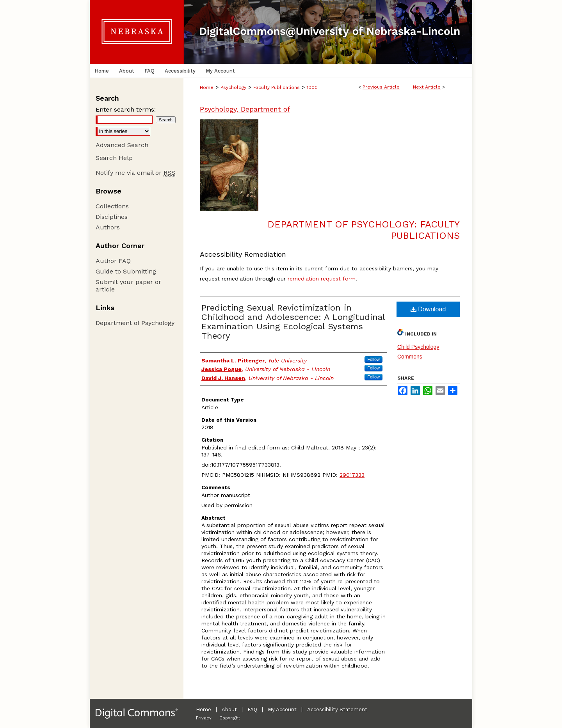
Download (428, 309)
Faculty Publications (277, 87)
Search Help (114, 158)
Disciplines (112, 217)
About (229, 709)
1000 (312, 87)
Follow (373, 359)
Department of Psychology (135, 323)
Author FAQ (113, 261)
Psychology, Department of (245, 109)
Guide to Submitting (126, 271)
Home (207, 87)
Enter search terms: (126, 109)
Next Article (427, 87)
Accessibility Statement (337, 709)
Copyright (230, 718)
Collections (112, 206)
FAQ (252, 709)
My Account (282, 709)
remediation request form (322, 279)
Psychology (233, 87)
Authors (108, 227)
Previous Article (381, 87)
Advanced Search (122, 145)
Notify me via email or (135, 173)
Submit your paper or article (128, 286)
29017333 (352, 475)
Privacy (204, 718)
